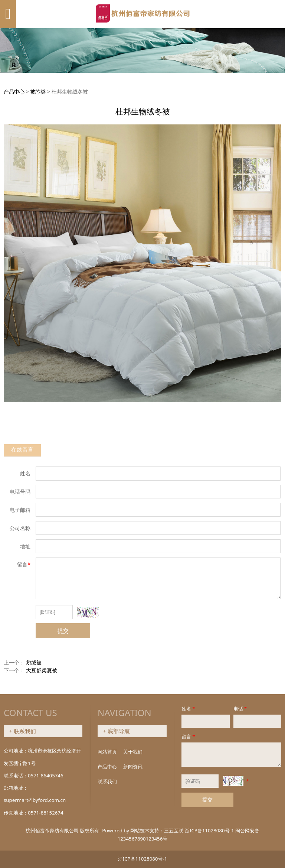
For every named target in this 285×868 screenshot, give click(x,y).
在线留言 (22, 450)
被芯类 (38, 92)
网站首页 (107, 752)
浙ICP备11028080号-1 (209, 830)
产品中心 (14, 92)
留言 (189, 737)
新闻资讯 (133, 767)
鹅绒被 (34, 662)
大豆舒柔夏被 (42, 670)
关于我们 (133, 752)
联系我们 (107, 781)
